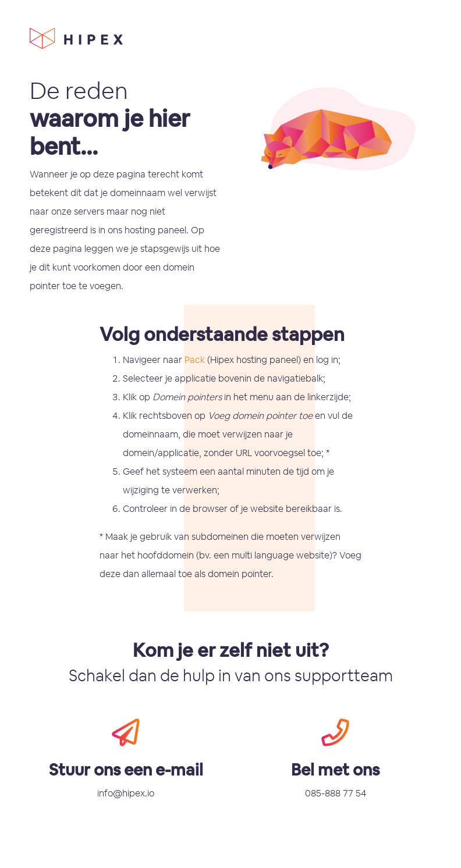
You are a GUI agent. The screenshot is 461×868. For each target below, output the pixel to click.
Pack (195, 360)
